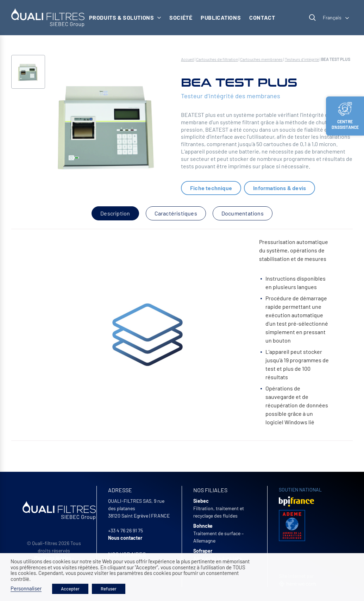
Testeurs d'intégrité (302, 59)
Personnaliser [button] (26, 588)
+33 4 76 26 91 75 (125, 530)
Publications (221, 17)
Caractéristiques (176, 213)
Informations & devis (280, 188)
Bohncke (203, 526)
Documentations (243, 213)
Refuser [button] (109, 589)
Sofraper (203, 551)
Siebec (201, 501)
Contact (262, 17)
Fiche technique (211, 188)
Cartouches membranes (261, 59)
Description (115, 213)
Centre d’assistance (345, 116)
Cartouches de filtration (217, 59)
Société (181, 17)
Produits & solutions (125, 17)
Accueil (187, 59)
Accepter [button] (70, 589)
